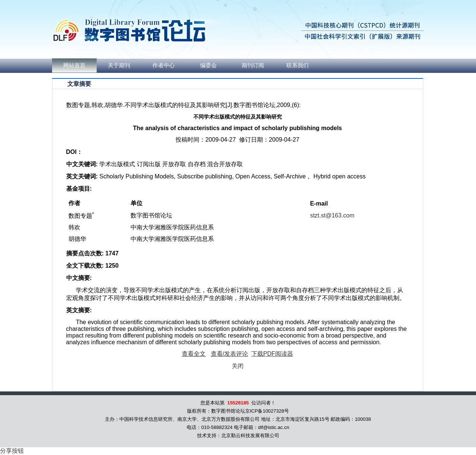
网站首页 (74, 65)
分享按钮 (12, 451)
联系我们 (297, 65)
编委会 (208, 65)
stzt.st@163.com (332, 215)
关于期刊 (119, 65)
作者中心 (164, 65)
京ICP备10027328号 (267, 411)
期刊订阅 (253, 65)
